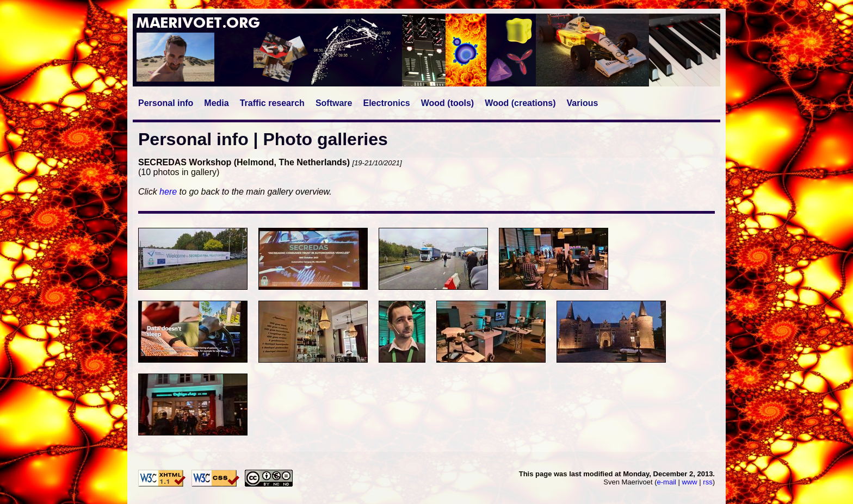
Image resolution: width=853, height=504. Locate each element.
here (168, 192)
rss (707, 482)
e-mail (667, 482)
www (690, 482)
